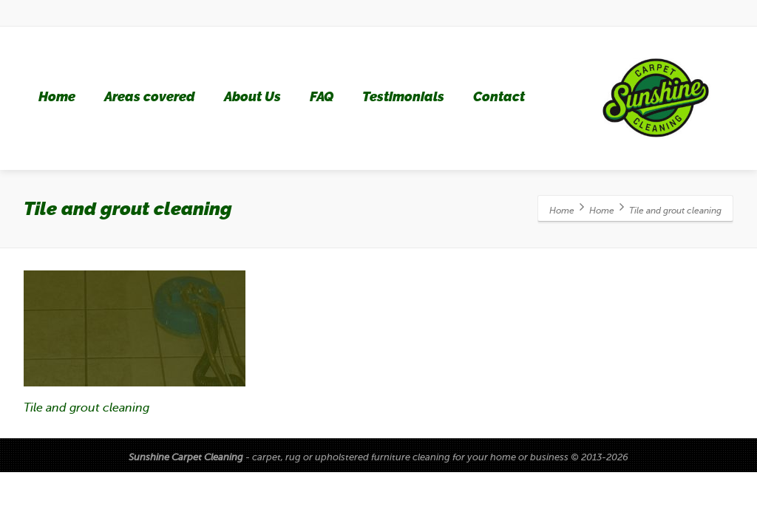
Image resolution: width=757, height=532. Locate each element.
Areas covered (150, 97)
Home (57, 97)
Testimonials (403, 97)
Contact (499, 97)
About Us (252, 97)
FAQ (322, 97)
